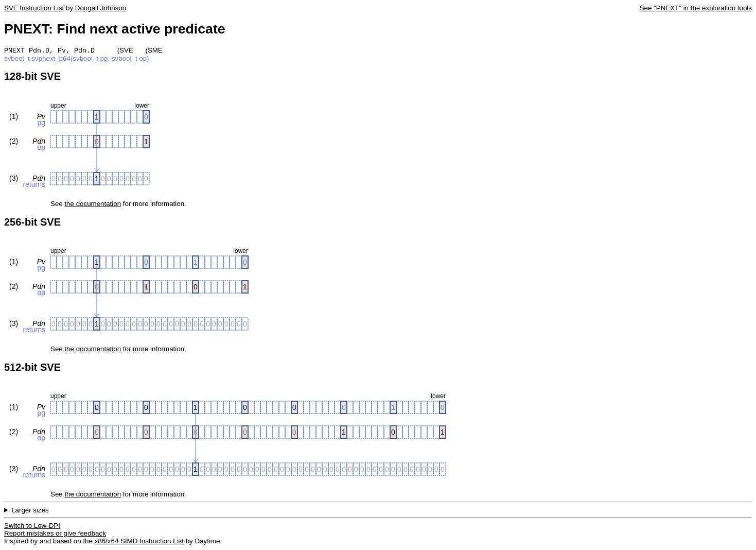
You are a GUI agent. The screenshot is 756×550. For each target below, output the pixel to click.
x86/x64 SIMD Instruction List (139, 542)
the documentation (93, 205)
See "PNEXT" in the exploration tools (696, 8)
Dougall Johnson (101, 8)
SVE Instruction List (34, 8)
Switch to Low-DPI (32, 527)
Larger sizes (30, 511)
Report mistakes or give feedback (55, 534)
